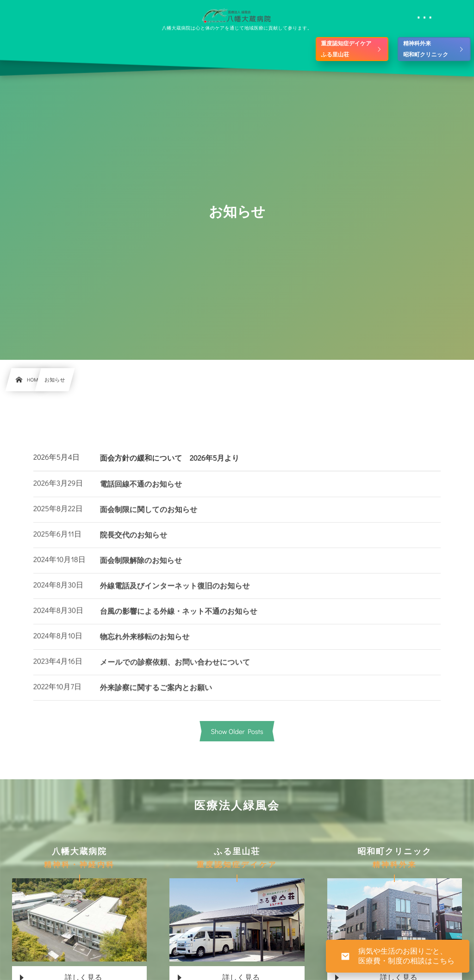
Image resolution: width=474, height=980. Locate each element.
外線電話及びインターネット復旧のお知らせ (175, 594)
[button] (449, 12)
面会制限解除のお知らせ (141, 568)
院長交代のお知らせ (134, 543)
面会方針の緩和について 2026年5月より (170, 458)
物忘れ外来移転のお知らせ (145, 644)
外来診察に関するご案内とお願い (156, 695)
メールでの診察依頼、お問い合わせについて (175, 670)
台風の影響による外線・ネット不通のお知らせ (179, 619)
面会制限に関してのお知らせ (149, 517)
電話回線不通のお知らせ (141, 492)
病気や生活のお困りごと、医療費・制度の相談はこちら (406, 956)
